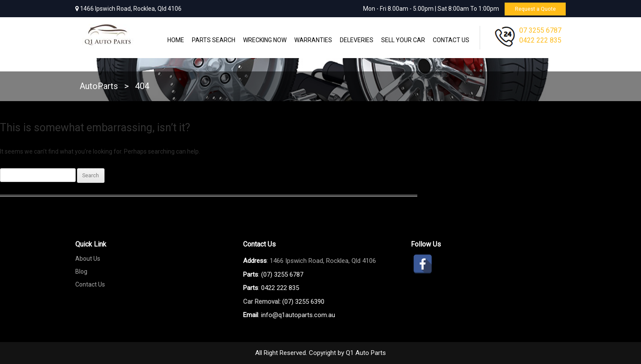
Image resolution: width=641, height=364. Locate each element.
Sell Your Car (403, 40)
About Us (88, 259)
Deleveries (357, 40)
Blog (81, 271)
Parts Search (214, 40)
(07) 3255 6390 (303, 302)
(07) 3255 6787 (282, 275)
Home (176, 40)
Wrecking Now (265, 40)
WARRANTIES (313, 40)
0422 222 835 (540, 40)
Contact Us (451, 40)
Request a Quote (532, 9)
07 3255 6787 (540, 30)
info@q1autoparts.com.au (298, 315)
